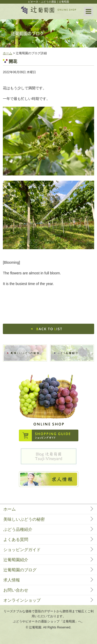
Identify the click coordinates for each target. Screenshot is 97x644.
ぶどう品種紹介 (18, 529)
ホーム (8, 53)
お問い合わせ (16, 590)
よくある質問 (16, 540)
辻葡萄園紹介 (16, 560)
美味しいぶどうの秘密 (24, 519)
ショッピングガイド (22, 550)
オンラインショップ (22, 600)
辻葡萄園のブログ (20, 570)
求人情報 (12, 580)
